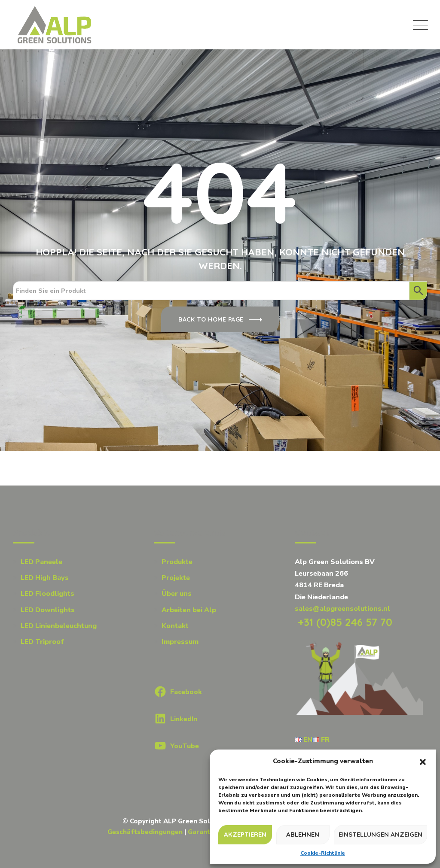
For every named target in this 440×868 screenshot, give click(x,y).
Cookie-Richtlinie (323, 853)
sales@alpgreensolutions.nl (342, 609)
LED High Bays (45, 578)
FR (321, 740)
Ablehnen (303, 834)
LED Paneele (41, 562)
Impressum (180, 642)
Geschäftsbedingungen (145, 832)
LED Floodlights (47, 594)
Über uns (177, 594)
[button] (423, 762)
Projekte (176, 578)
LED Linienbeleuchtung (59, 626)
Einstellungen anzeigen (380, 834)
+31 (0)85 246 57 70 (344, 622)
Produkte (177, 562)
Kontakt (175, 626)
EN (304, 740)
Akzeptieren (245, 834)
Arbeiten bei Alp (189, 610)
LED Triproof (42, 642)
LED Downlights (48, 610)
